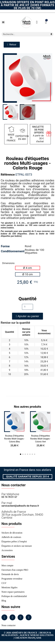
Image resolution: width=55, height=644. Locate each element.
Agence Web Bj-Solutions (37, 635)
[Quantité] (27, 307)
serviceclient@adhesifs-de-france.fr (20, 506)
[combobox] (24, 34)
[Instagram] (12, 617)
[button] (3, 22)
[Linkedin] (21, 617)
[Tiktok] (29, 617)
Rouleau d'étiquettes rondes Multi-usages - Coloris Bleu (14, 439)
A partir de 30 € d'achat (38, 134)
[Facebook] (4, 617)
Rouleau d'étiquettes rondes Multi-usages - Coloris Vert (41, 439)
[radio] (28, 268)
